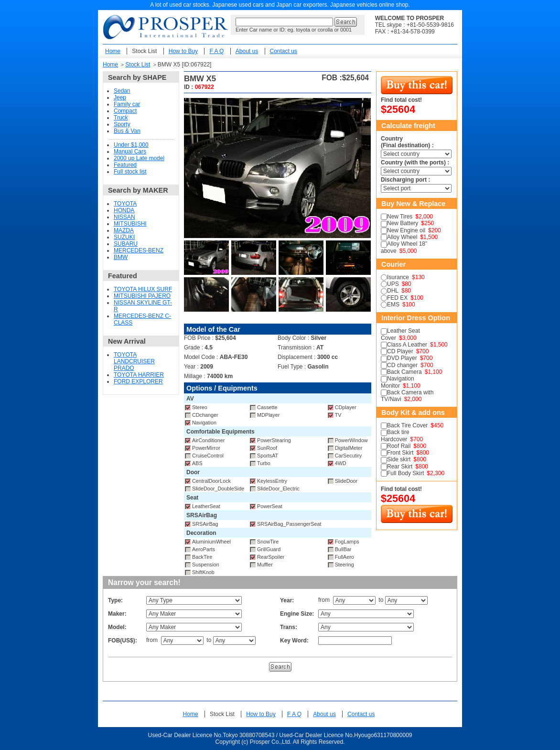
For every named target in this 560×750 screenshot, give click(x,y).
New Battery (403, 223)
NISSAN (124, 217)
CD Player (400, 351)
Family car (127, 104)
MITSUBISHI (130, 224)
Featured (125, 165)
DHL (393, 291)
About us (247, 51)
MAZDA (124, 230)
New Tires (400, 217)
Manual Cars (130, 152)
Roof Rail (399, 446)
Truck (121, 118)
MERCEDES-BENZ (139, 250)
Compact (125, 111)
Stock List (144, 51)
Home (113, 51)
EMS (393, 304)
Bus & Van (127, 131)
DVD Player (402, 358)
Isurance (398, 277)
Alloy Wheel (402, 237)
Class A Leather (407, 345)
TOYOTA (125, 204)
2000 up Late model (139, 158)
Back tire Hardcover (395, 435)
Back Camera (404, 372)
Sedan (122, 91)
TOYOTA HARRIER (139, 375)
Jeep (120, 98)
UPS (393, 284)
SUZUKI (124, 237)
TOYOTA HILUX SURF (143, 289)
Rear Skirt (400, 467)
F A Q (216, 51)
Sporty (122, 124)
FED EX (397, 298)
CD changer (402, 365)
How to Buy (183, 51)
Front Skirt (400, 453)
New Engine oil (406, 230)
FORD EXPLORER (138, 381)
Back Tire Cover (407, 425)
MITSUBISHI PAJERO (142, 296)
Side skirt (399, 459)
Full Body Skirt (405, 473)
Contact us (284, 51)
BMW (121, 257)
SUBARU (126, 244)
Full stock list (130, 172)
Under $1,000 (131, 145)
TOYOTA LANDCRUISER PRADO (134, 361)
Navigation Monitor (398, 382)
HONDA (124, 210)
